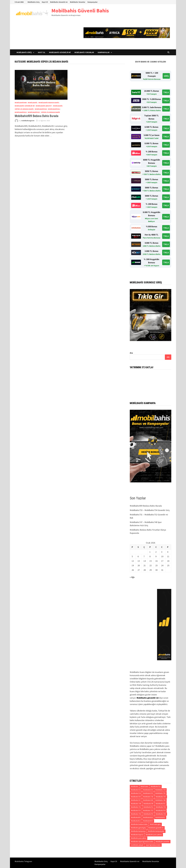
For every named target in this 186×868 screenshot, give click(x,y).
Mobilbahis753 (136, 811)
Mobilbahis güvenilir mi (25, 106)
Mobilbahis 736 (148, 797)
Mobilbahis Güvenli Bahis (80, 11)
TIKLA (166, 92)
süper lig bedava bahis (50, 112)
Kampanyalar (93, 2)
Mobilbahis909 (21, 103)
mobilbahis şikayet (44, 106)
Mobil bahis (144, 786)
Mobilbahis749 (148, 804)
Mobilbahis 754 (136, 814)
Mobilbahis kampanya (138, 831)
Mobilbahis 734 (160, 790)
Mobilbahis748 (148, 800)
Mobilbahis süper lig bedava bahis (142, 842)
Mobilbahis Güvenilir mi (59, 2)
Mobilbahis (33, 103)
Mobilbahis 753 (148, 811)
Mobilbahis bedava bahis (49, 103)
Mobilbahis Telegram (23, 861)
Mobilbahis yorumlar (163, 842)
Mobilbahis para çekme (139, 838)
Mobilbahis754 (161, 811)
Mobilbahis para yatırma (154, 835)
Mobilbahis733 (148, 790)
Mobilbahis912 (21, 112)
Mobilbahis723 (156, 786)
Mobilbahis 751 (136, 807)
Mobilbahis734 (136, 793)
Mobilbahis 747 (161, 797)
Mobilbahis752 (148, 807)
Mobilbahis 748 (160, 800)
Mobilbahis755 (148, 814)
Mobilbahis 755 (161, 814)
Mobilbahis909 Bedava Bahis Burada (37, 116)
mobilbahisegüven (28, 121)
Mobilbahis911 (54, 109)
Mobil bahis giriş (155, 824)
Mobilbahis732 (136, 790)
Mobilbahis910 (41, 109)
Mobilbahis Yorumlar (78, 2)
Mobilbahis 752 (161, 807)
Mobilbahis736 (136, 797)
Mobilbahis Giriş (34, 2)
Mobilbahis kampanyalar (156, 831)
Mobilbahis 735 (160, 793)
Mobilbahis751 (161, 804)
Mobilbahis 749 (136, 804)
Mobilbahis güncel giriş (138, 828)
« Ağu (132, 577)
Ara (131, 353)
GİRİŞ (166, 76)
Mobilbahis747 (136, 800)
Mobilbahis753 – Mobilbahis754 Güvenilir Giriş (150, 510)
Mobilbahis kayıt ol (137, 835)
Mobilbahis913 (34, 112)
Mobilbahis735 (148, 793)
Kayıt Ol (45, 2)
